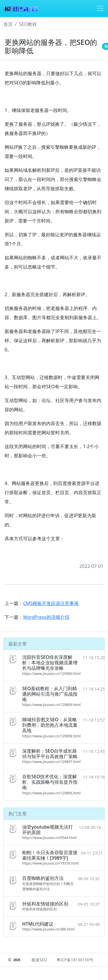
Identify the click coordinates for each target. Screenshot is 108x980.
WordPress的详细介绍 (46, 617)
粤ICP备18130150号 (75, 960)
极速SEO (39, 960)
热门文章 (18, 814)
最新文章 (18, 644)
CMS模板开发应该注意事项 (51, 603)
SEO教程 (28, 24)
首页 (8, 24)
